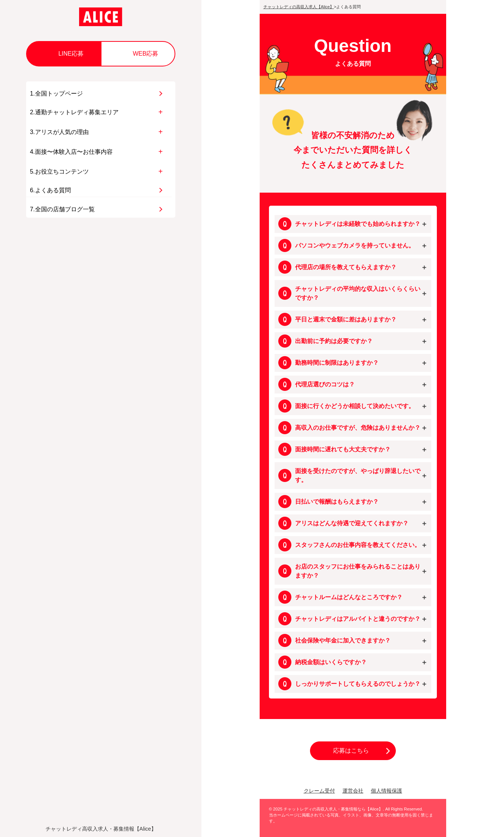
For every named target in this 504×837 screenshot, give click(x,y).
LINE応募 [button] (71, 54)
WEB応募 (145, 54)
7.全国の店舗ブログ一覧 (62, 209)
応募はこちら (351, 751)
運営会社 (353, 791)
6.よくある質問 (50, 190)
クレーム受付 (319, 791)
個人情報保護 (386, 791)
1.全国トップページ (56, 94)
